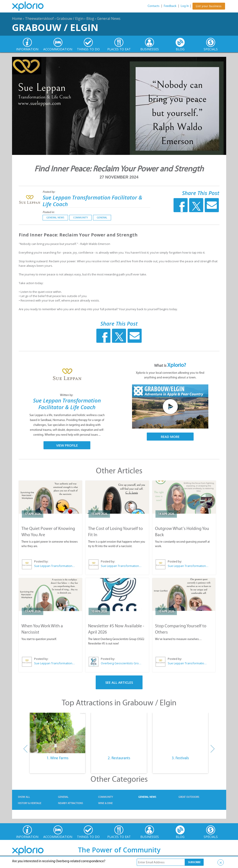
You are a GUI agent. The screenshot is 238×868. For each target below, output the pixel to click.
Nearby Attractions (70, 803)
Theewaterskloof (39, 18)
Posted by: (49, 192)
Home (17, 18)
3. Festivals (180, 758)
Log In (185, 6)
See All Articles (119, 682)
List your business (209, 6)
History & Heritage (30, 803)
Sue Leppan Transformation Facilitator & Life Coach (92, 201)
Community (81, 218)
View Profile (67, 445)
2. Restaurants (119, 758)
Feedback (170, 6)
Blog (90, 18)
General (102, 218)
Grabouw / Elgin (70, 18)
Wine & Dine (105, 803)
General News (109, 18)
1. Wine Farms (58, 758)
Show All (24, 797)
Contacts (154, 6)
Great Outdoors (189, 797)
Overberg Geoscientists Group (121, 663)
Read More (170, 437)
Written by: (67, 395)
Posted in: (49, 212)
